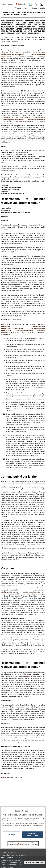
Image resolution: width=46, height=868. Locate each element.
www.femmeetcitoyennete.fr (24, 56)
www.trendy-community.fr (37, 54)
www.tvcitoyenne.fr (39, 52)
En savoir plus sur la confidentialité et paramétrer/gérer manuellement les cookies (23, 844)
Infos (9, 853)
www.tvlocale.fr (25, 52)
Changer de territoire (38, 8)
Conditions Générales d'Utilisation (15, 855)
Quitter (12, 835)
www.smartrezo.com (7, 118)
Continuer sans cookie (32, 835)
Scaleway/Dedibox (7, 777)
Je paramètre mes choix (35, 862)
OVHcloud (18, 777)
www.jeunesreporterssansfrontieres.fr (12, 54)
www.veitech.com (6, 56)
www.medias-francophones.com (30, 592)
